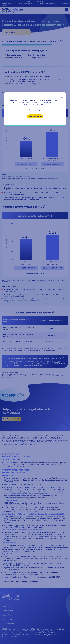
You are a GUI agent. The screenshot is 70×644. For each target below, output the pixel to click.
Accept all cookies (35, 116)
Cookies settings (35, 110)
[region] (35, 109)
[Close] (62, 96)
